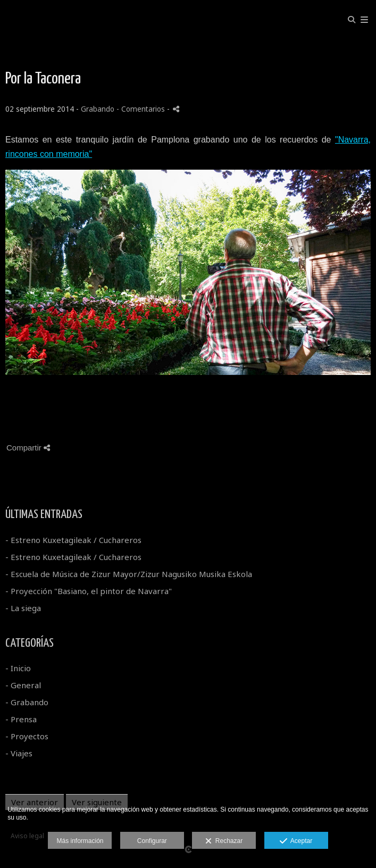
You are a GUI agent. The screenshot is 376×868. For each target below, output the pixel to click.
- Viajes (19, 753)
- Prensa (21, 719)
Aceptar (296, 841)
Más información (80, 841)
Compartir (28, 448)
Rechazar (224, 841)
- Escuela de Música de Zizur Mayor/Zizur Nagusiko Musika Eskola (129, 574)
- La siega (23, 608)
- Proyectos (27, 736)
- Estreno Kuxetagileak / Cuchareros (73, 540)
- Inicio (18, 668)
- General (23, 685)
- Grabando (27, 702)
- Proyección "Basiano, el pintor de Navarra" (89, 591)
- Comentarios (142, 109)
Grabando (98, 109)
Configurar (152, 841)
